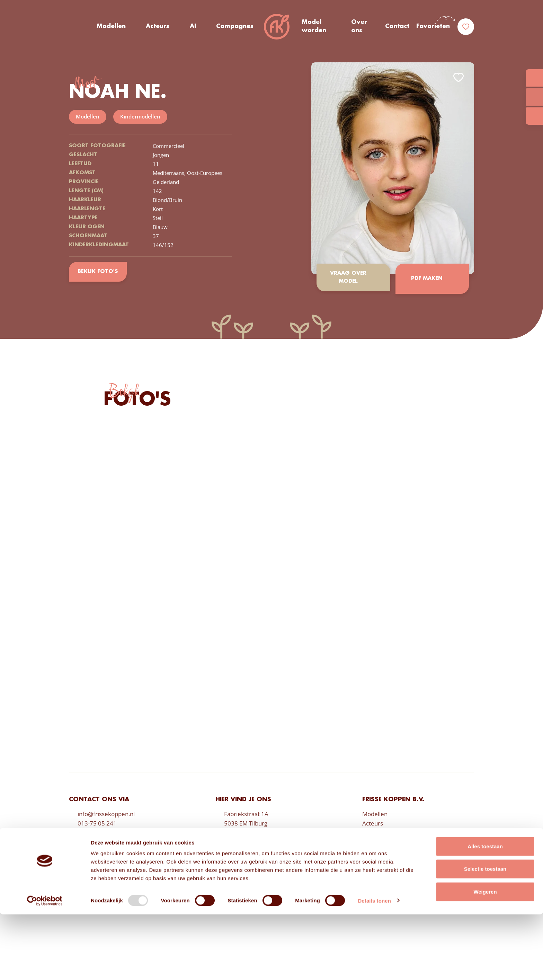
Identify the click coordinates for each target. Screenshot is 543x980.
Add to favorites (459, 77)
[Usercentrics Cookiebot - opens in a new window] (45, 966)
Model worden (314, 27)
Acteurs (158, 27)
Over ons (359, 27)
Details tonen (374, 966)
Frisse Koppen (277, 28)
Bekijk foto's (98, 271)
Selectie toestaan (485, 935)
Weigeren (485, 957)
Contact (397, 27)
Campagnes (234, 27)
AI (193, 27)
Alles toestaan (485, 912)
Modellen (111, 27)
